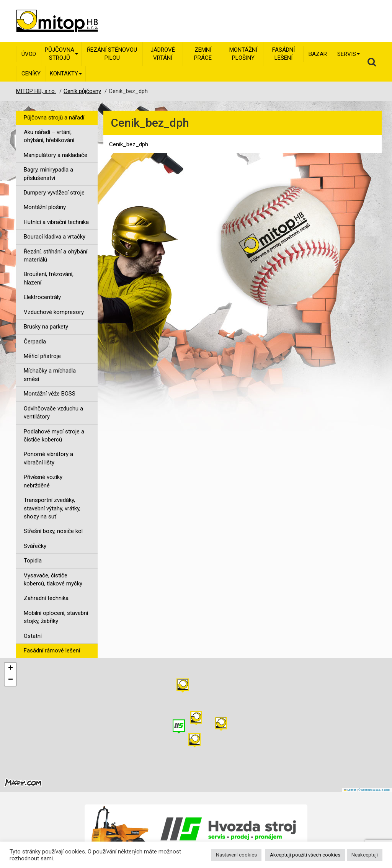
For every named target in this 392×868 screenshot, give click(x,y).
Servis (349, 54)
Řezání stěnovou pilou (112, 54)
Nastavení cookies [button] (236, 855)
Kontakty (66, 74)
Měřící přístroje (42, 356)
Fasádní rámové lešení (52, 651)
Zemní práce (203, 54)
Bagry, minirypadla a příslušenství (48, 174)
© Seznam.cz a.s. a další (374, 790)
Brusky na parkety (46, 327)
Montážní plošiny (243, 54)
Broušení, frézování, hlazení (49, 278)
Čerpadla (35, 342)
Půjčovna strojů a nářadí (54, 118)
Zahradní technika (46, 598)
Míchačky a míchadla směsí (50, 375)
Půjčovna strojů (61, 54)
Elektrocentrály (42, 297)
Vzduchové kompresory (54, 312)
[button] (221, 724)
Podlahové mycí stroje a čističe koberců (54, 436)
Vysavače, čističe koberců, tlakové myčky (53, 579)
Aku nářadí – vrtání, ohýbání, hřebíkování (49, 136)
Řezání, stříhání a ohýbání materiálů (56, 256)
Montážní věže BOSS (50, 394)
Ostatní (33, 636)
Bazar (318, 54)
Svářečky (35, 546)
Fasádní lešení (283, 54)
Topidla (33, 561)
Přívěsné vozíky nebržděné (43, 481)
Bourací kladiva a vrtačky (55, 237)
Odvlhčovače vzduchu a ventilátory (53, 413)
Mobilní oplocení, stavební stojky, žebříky (56, 617)
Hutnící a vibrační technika (56, 222)
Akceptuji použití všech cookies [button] (305, 855)
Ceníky (31, 74)
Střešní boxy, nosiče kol (53, 531)
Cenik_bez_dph (129, 144)
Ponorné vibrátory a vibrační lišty (48, 458)
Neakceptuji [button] (365, 855)
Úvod (29, 54)
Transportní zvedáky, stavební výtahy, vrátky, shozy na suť (52, 508)
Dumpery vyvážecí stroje (54, 193)
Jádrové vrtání (163, 54)
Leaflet (350, 790)
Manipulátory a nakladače (56, 155)
